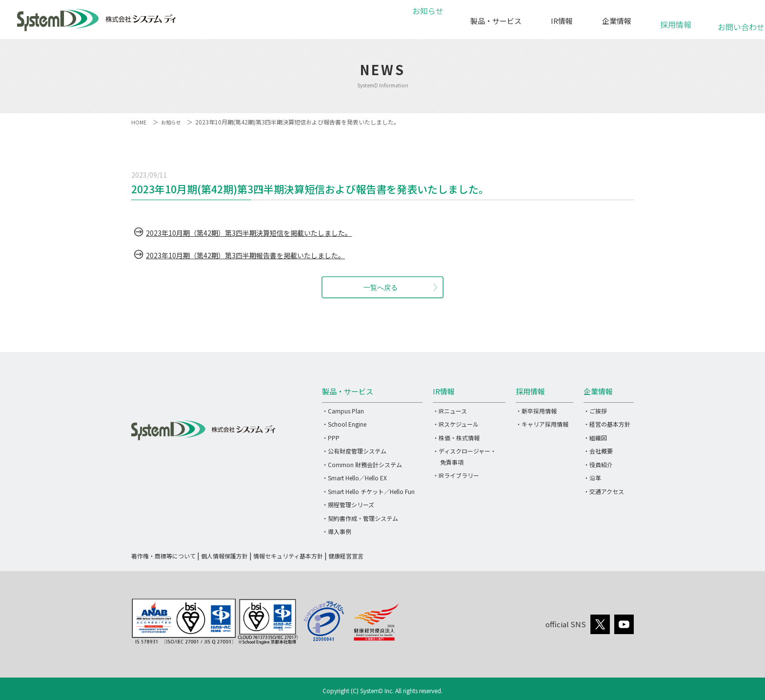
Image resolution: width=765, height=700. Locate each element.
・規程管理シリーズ (348, 504)
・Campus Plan (343, 411)
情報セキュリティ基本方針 (288, 556)
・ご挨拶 (595, 411)
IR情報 (562, 21)
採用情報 (676, 19)
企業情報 (617, 21)
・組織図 (595, 438)
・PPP (331, 438)
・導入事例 (337, 531)
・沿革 (592, 478)
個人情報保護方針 (224, 556)
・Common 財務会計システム (362, 464)
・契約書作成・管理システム (360, 518)
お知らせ (426, 21)
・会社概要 (598, 451)
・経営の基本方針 (607, 424)
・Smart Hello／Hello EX (354, 478)
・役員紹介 (598, 464)
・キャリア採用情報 (542, 424)
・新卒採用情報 (536, 411)
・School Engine (344, 424)
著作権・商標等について (163, 556)
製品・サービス (496, 21)
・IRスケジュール (456, 424)
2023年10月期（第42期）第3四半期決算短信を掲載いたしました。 (263, 232)
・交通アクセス (604, 491)
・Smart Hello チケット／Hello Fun (368, 491)
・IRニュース (450, 411)
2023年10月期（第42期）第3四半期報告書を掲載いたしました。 (259, 255)
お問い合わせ (735, 22)
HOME (139, 122)
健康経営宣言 (346, 556)
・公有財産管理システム (354, 451)
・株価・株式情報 (456, 438)
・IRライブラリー (456, 475)
